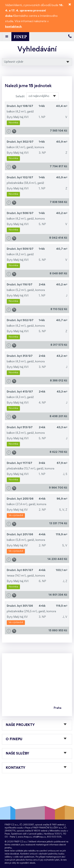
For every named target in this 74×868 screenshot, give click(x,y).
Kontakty (15, 768)
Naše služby (17, 754)
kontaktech (13, 27)
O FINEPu (14, 739)
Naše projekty (20, 725)
